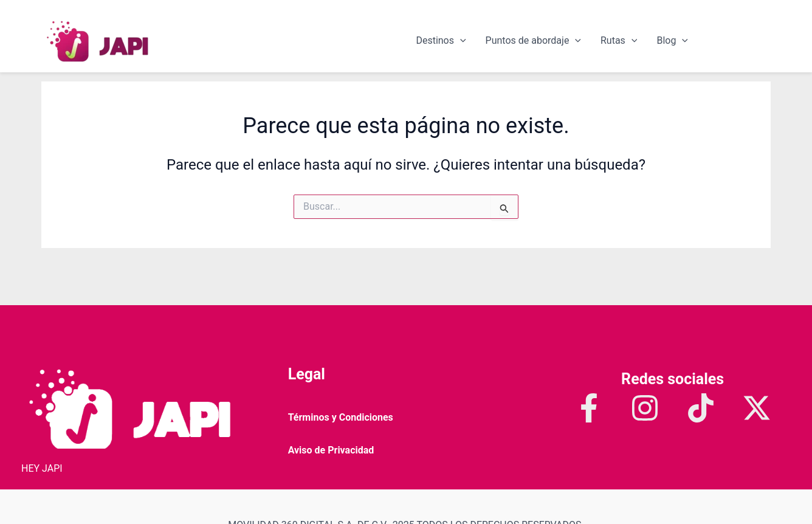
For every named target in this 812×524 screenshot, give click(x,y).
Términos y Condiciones (341, 417)
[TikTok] (701, 408)
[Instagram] (645, 408)
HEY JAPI (42, 468)
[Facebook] (589, 408)
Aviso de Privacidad (331, 450)
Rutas (619, 41)
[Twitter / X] (757, 408)
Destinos (441, 41)
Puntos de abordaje (533, 41)
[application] (460, 41)
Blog (672, 41)
